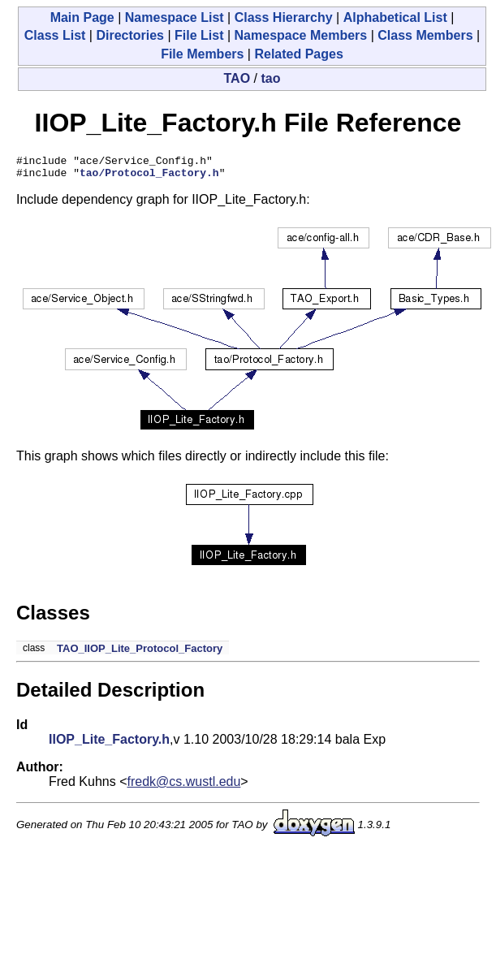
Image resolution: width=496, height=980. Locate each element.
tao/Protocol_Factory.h (149, 177)
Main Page (82, 17)
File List (199, 35)
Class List (55, 35)
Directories (130, 35)
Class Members (425, 35)
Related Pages (298, 54)
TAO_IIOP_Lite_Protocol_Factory (140, 653)
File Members (202, 54)
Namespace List (175, 17)
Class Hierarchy (284, 17)
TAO (237, 78)
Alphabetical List (395, 17)
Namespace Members (301, 35)
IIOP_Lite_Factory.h (109, 744)
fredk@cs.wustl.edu (184, 786)
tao (270, 78)
